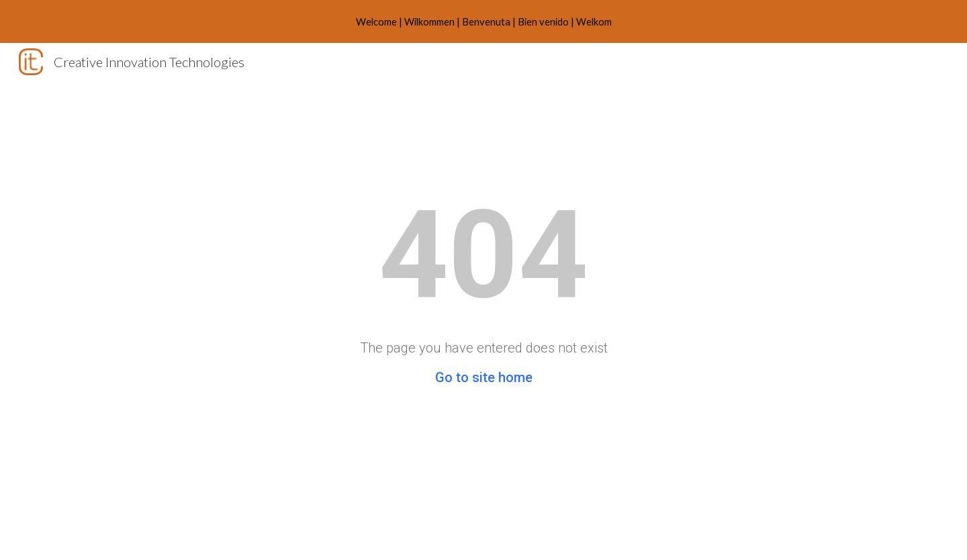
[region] (483, 21)
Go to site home (484, 377)
